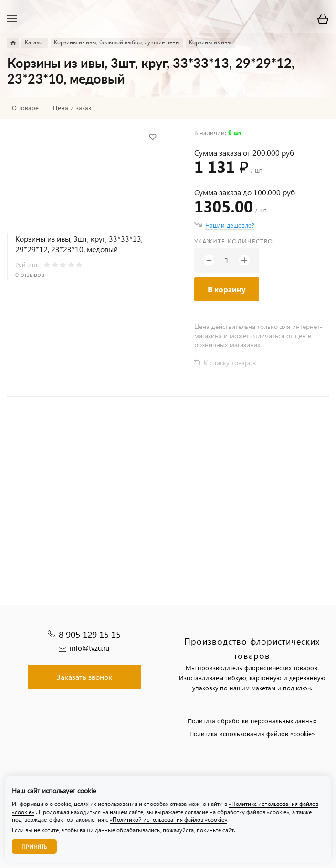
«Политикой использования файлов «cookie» (168, 820)
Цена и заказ (72, 108)
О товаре (25, 108)
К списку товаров (230, 363)
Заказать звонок (84, 677)
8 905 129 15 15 (90, 634)
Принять (34, 847)
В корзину (227, 289)
